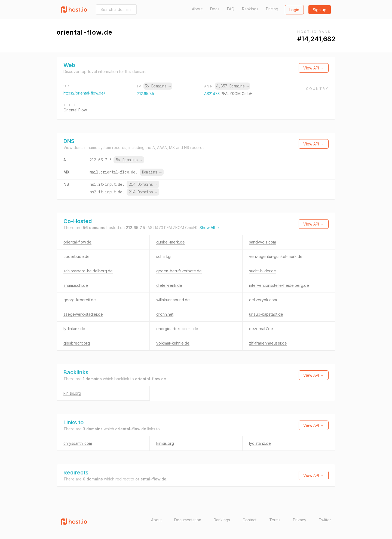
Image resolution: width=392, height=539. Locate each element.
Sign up (320, 10)
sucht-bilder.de (263, 271)
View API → (314, 68)
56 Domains (158, 86)
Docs (215, 9)
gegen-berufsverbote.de (179, 271)
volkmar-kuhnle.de (173, 343)
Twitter (325, 520)
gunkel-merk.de (171, 242)
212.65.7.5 (146, 94)
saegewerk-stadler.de (83, 314)
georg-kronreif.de (80, 300)
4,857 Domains (232, 86)
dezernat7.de (261, 329)
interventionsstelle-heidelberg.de (279, 285)
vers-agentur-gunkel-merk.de (276, 256)
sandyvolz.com (263, 242)
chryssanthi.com (78, 443)
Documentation (188, 520)
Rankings (250, 9)
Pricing (272, 9)
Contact (249, 520)
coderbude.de (76, 256)
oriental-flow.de (77, 242)
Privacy (300, 520)
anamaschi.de (76, 285)
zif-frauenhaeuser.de (268, 343)
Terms (275, 520)
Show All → (210, 228)
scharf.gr (164, 256)
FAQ (231, 9)
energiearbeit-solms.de (177, 329)
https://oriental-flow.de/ (84, 93)
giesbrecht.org (77, 343)
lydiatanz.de (74, 329)
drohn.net (165, 314)
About (197, 9)
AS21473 (212, 94)
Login (294, 10)
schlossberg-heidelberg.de (88, 271)
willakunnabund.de (173, 300)
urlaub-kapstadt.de (266, 314)
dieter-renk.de (169, 285)
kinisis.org (72, 393)
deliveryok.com (263, 300)
